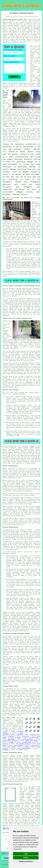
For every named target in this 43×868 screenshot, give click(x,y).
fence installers (19, 745)
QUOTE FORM (6, 828)
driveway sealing (14, 625)
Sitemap (4, 853)
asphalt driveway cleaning (28, 804)
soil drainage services (23, 744)
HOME (22, 10)
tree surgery (35, 745)
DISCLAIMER (39, 10)
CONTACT (33, 10)
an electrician (34, 738)
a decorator (25, 736)
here (11, 781)
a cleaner (26, 747)
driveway (12, 21)
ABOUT (29, 10)
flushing (36, 311)
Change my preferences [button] (26, 861)
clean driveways (35, 769)
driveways (5, 109)
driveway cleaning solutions (29, 798)
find (8, 755)
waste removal (12, 747)
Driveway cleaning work (10, 446)
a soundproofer (27, 742)
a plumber (11, 742)
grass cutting (34, 734)
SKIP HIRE (11, 739)
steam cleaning (30, 795)
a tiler (5, 731)
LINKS (26, 10)
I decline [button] (26, 858)
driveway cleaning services (19, 242)
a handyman (11, 736)
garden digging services (10, 741)
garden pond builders (32, 741)
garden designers (28, 739)
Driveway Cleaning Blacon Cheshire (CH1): (15, 19)
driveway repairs (29, 690)
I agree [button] (26, 854)
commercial (14, 372)
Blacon (33, 446)
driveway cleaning (8, 30)
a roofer (18, 738)
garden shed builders (24, 748)
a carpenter (20, 734)
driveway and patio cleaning (26, 780)
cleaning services (28, 824)
